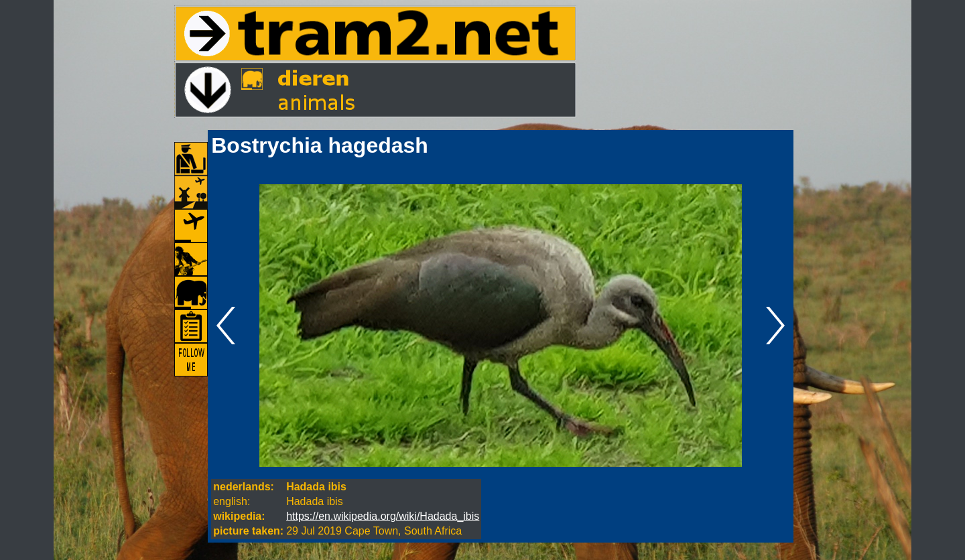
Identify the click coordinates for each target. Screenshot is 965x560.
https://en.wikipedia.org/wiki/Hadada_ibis (383, 516)
